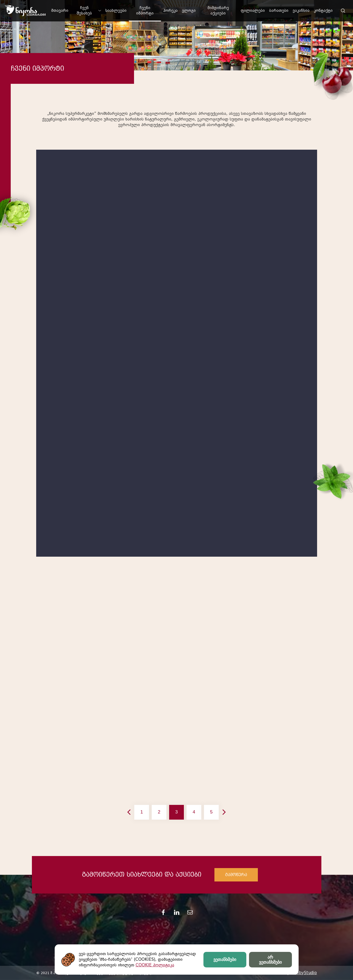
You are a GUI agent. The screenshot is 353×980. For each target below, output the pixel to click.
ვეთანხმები (225, 960)
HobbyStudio (304, 973)
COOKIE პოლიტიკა (155, 965)
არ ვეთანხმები (270, 960)
